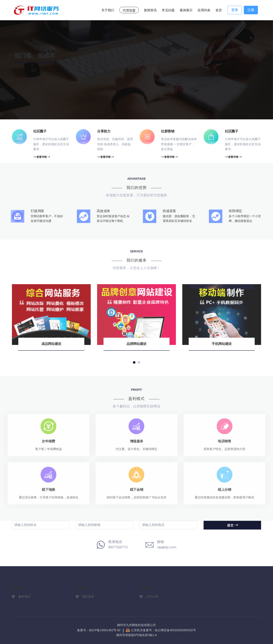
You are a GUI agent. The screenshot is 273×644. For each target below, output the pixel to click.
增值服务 (137, 443)
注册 (251, 10)
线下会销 (137, 492)
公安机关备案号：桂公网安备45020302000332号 (163, 630)
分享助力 (104, 132)
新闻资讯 (150, 10)
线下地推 (48, 492)
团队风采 (88, 596)
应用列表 (204, 10)
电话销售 (225, 443)
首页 (219, 10)
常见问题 (168, 10)
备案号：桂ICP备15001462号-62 (99, 630)
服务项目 (24, 596)
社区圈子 (40, 132)
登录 (235, 10)
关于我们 (108, 10)
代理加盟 (129, 10)
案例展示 (186, 10)
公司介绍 (152, 596)
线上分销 (225, 492)
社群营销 (168, 132)
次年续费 (48, 443)
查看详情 (42, 158)
